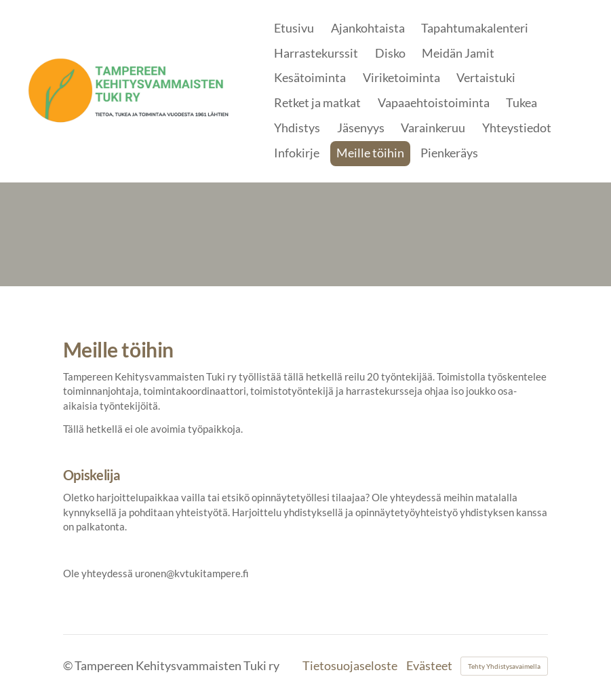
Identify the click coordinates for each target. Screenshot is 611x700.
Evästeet (429, 666)
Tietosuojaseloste (350, 666)
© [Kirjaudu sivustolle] (69, 666)
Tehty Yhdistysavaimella (504, 666)
